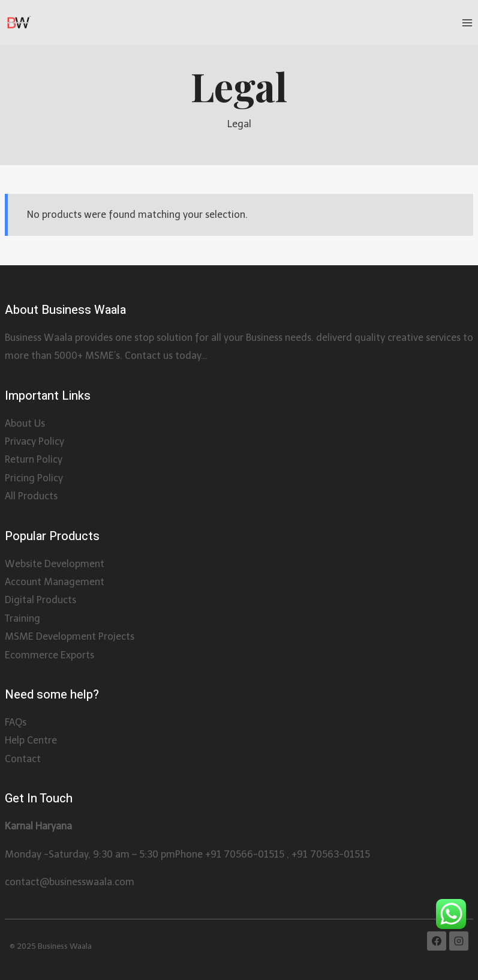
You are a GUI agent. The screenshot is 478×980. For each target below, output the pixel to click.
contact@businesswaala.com (70, 882)
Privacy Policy (34, 441)
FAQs (16, 722)
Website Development (55, 564)
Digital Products (40, 600)
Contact (23, 759)
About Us (25, 423)
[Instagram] (459, 941)
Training (22, 618)
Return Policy (34, 459)
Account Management (55, 582)
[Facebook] (437, 941)
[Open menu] (467, 23)
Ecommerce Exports (49, 655)
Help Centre (31, 740)
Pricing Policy (34, 478)
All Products (31, 496)
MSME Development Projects (70, 636)
